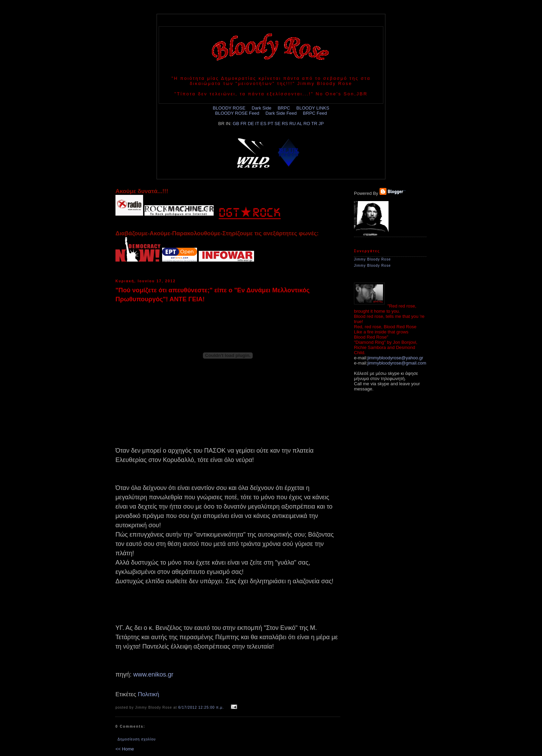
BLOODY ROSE (229, 108)
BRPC (284, 108)
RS (285, 124)
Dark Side (261, 108)
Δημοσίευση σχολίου (137, 739)
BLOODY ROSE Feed (237, 113)
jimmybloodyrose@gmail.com (397, 363)
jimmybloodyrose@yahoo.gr (395, 358)
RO (307, 124)
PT (270, 124)
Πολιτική (149, 694)
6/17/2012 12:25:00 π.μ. (201, 707)
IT (257, 124)
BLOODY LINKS (313, 108)
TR (314, 124)
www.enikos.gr (153, 674)
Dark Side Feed (281, 113)
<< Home (125, 749)
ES (263, 124)
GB (236, 124)
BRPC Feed (315, 113)
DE (251, 124)
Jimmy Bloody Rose (372, 259)
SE (277, 124)
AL (300, 124)
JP (321, 124)
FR (244, 124)
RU (293, 124)
